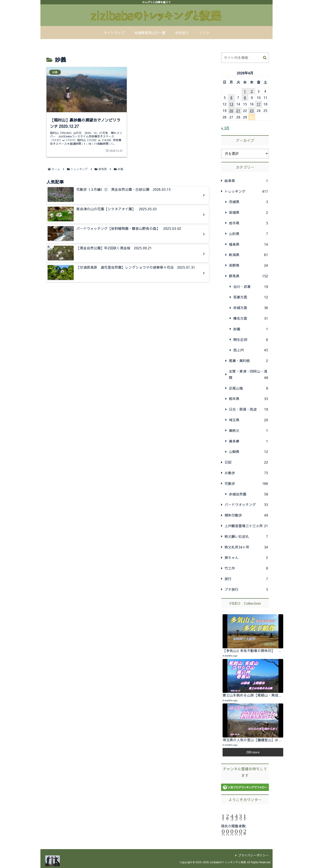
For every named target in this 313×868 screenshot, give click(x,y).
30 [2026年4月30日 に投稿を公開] (252, 117)
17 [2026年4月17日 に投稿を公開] (259, 104)
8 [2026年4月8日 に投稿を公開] (245, 97)
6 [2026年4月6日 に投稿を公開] (231, 97)
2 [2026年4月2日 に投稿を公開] (252, 91)
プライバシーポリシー (252, 855)
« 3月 (225, 128)
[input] (245, 58)
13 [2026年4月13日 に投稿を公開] (231, 104)
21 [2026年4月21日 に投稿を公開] (238, 110)
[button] (265, 58)
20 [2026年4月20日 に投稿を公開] (231, 110)
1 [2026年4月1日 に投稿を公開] (245, 91)
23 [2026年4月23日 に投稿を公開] (252, 110)
